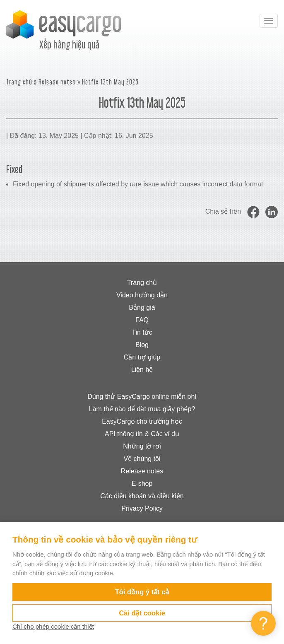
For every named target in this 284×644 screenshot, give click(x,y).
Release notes (57, 82)
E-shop (142, 484)
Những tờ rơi (142, 446)
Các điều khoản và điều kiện (142, 496)
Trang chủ (19, 82)
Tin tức (142, 332)
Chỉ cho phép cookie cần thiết (53, 626)
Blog (142, 345)
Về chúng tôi (142, 459)
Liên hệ (142, 370)
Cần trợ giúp (142, 357)
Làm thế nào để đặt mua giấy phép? (142, 409)
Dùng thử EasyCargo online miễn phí (142, 397)
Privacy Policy (142, 508)
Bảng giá (142, 308)
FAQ (142, 320)
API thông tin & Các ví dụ (142, 434)
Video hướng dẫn (142, 295)
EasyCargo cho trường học (142, 421)
